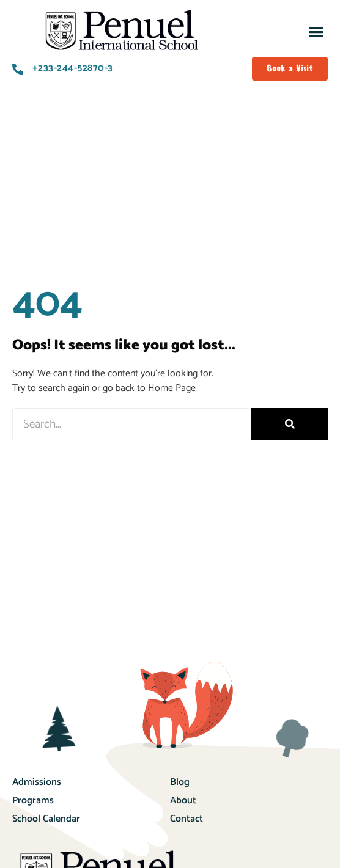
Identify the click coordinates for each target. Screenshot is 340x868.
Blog (180, 782)
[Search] (290, 424)
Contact (187, 819)
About (183, 801)
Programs (33, 801)
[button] (316, 31)
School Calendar (46, 819)
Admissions (37, 782)
